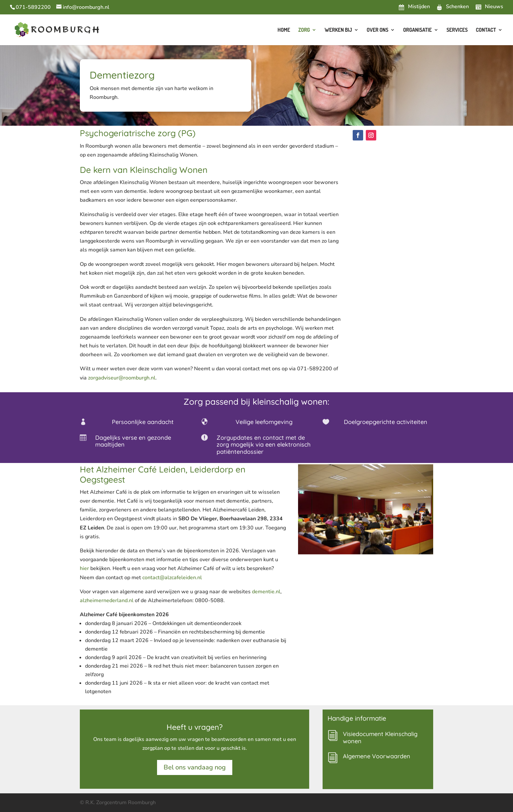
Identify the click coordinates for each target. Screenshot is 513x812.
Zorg (304, 30)
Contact (486, 30)
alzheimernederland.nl (107, 600)
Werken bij (338, 30)
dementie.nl (266, 592)
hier (84, 568)
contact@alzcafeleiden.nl (172, 578)
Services (457, 30)
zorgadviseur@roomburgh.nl (122, 378)
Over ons (378, 30)
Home (284, 30)
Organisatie (417, 30)
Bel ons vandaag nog (195, 767)
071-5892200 (33, 7)
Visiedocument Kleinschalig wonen (380, 738)
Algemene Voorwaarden (377, 756)
